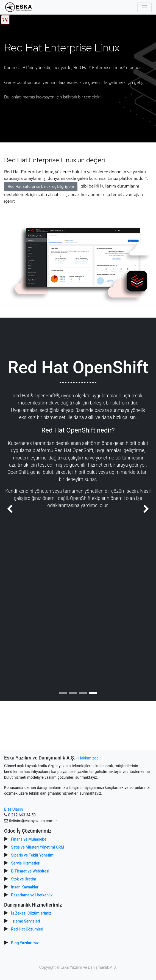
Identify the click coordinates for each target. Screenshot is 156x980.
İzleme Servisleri (26, 921)
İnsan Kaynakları (25, 887)
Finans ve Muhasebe (29, 839)
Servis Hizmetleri (26, 863)
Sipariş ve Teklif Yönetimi (33, 855)
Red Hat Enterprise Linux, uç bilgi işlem (41, 186)
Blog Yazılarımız (25, 943)
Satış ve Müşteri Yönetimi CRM (37, 847)
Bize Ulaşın (13, 809)
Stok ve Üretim (23, 879)
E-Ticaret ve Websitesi (30, 871)
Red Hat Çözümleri (27, 929)
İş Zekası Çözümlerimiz (31, 913)
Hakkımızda (88, 758)
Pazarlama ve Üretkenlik (32, 895)
